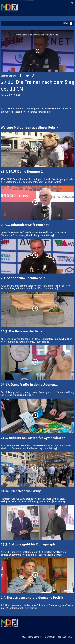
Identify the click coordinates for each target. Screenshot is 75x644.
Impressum (50, 637)
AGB (24, 637)
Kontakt (62, 637)
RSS (70, 637)
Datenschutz (35, 637)
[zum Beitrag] (55, 182)
